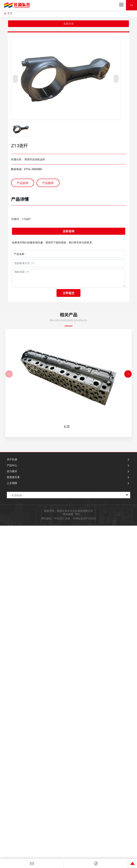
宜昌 (68, 518)
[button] (128, 374)
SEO (77, 514)
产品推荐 (48, 183)
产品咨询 (22, 183)
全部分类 (68, 24)
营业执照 (68, 514)
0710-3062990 (33, 169)
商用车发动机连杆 (35, 159)
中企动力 (59, 518)
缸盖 (67, 426)
